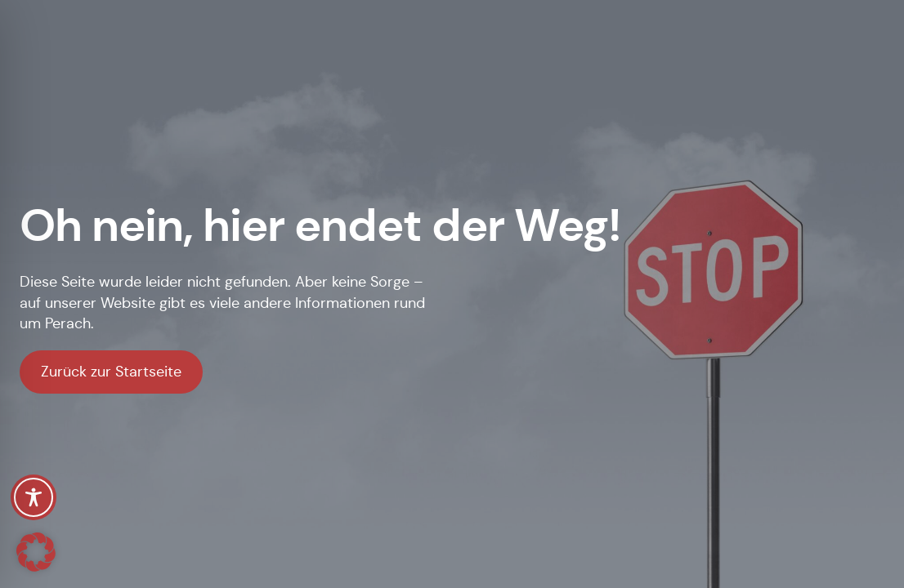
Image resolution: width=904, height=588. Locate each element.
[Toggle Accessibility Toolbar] (34, 497)
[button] (36, 552)
